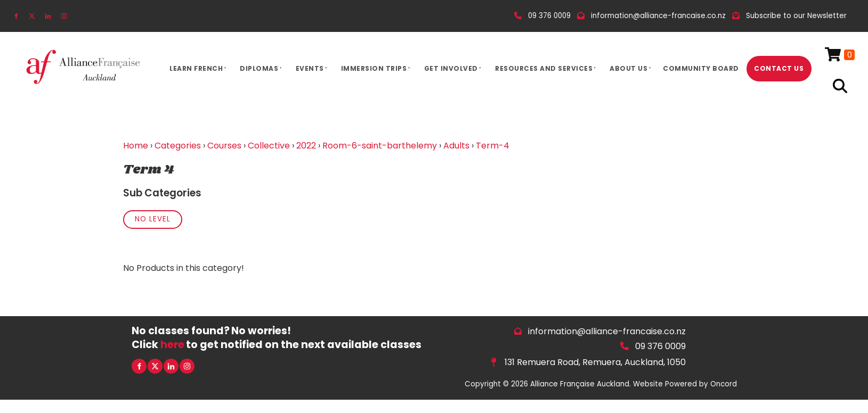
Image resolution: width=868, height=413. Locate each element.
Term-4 (493, 146)
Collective (269, 146)
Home (136, 146)
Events (310, 68)
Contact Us (779, 68)
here (172, 345)
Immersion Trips (374, 68)
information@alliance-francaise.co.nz (607, 331)
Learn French (196, 68)
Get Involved (451, 68)
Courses (224, 146)
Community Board (701, 68)
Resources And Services (544, 68)
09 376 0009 (660, 346)
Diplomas (259, 68)
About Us (628, 68)
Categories (178, 146)
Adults (456, 146)
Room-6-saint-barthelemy (380, 146)
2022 (306, 146)
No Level (153, 219)
